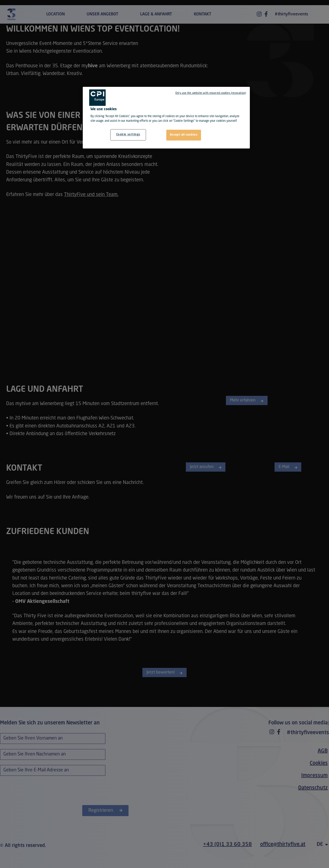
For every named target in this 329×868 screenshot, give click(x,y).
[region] (166, 118)
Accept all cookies (184, 135)
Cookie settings (128, 135)
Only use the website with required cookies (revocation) (211, 93)
